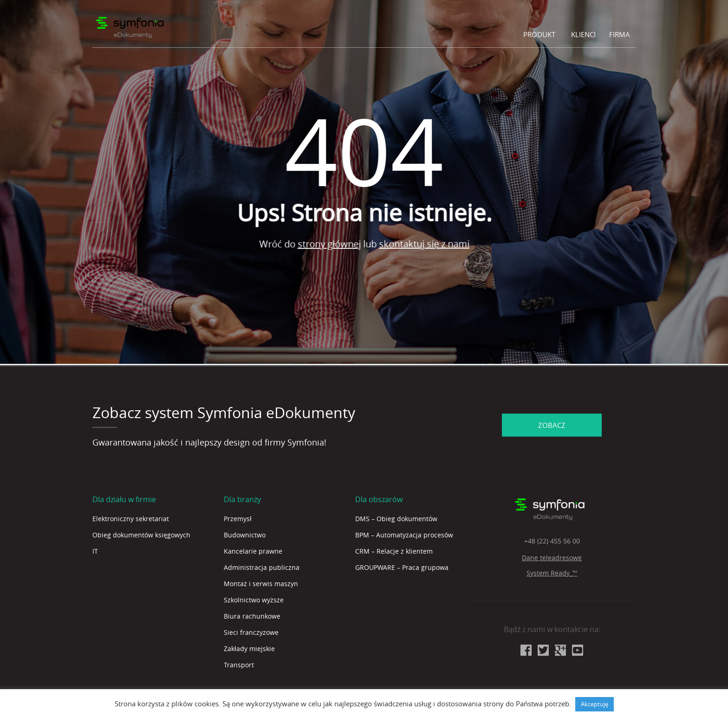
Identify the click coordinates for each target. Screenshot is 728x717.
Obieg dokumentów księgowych (141, 535)
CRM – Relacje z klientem (394, 551)
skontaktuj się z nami (436, 238)
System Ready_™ (552, 573)
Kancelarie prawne (253, 551)
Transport (239, 665)
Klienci (583, 34)
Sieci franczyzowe (251, 632)
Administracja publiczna (262, 567)
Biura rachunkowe (252, 616)
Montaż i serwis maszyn (261, 584)
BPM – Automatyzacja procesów (404, 535)
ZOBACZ (552, 425)
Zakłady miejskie (249, 649)
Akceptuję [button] (595, 704)
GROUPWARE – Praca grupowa (402, 567)
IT (95, 551)
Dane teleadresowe (552, 558)
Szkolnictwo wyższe (254, 600)
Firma (620, 34)
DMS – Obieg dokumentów (396, 519)
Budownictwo (245, 535)
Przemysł (238, 519)
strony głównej (341, 246)
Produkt (539, 34)
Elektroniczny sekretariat (131, 519)
